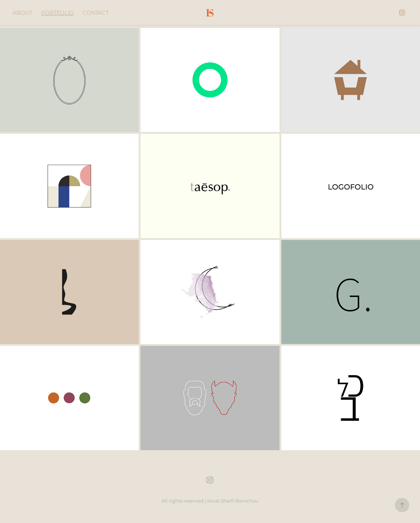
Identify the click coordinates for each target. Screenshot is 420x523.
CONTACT (96, 13)
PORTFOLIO (58, 13)
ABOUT (22, 13)
